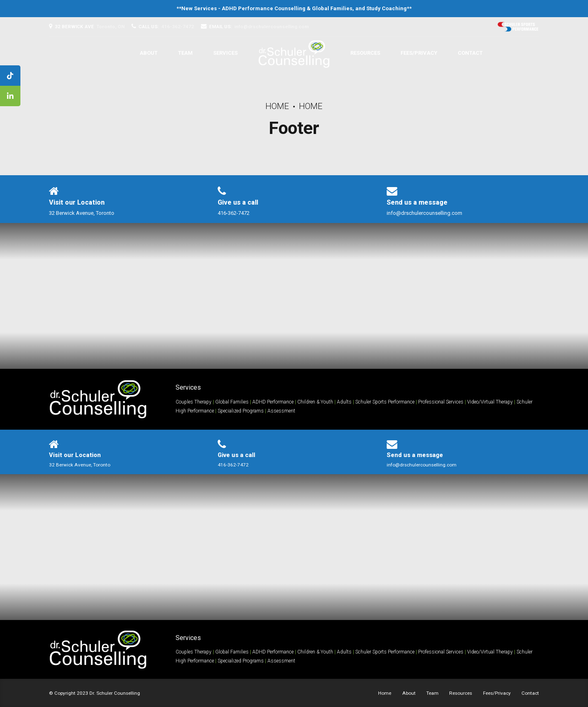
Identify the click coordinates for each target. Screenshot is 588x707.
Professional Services (441, 402)
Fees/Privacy (419, 53)
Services (225, 53)
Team (185, 53)
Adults (344, 402)
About (149, 53)
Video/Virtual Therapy (490, 402)
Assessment (281, 411)
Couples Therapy (194, 402)
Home (277, 106)
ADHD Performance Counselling (264, 8)
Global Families (332, 8)
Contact (470, 53)
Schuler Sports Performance (385, 402)
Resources (365, 53)
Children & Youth (315, 402)
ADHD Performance (273, 402)
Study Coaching (386, 8)
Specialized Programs (241, 411)
